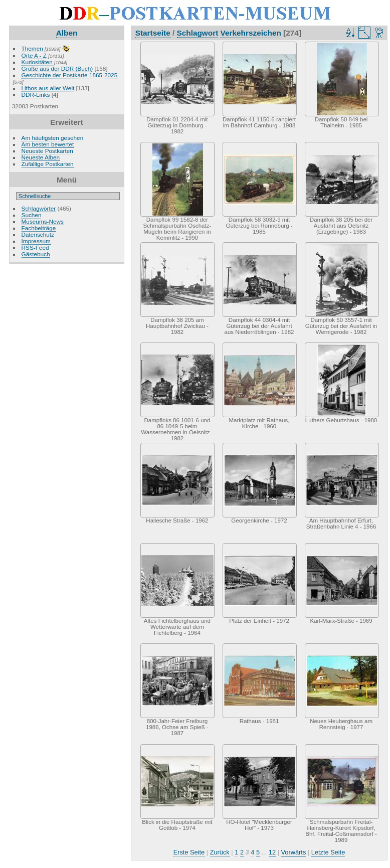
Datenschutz (38, 234)
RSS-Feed (35, 247)
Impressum (36, 241)
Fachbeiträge (39, 228)
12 (272, 852)
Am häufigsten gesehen (53, 138)
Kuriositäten (38, 62)
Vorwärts (294, 852)
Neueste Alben (41, 157)
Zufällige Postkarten (48, 164)
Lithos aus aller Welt (48, 88)
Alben (67, 33)
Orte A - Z (34, 55)
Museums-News (43, 221)
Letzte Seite (328, 852)
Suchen (32, 215)
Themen (32, 48)
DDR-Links (36, 95)
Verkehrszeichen (251, 33)
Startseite (153, 33)
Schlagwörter (39, 208)
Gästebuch (36, 254)
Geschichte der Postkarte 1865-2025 (70, 75)
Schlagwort (198, 33)
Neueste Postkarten (47, 151)
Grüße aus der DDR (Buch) (57, 68)
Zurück (220, 852)
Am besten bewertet (48, 144)
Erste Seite (189, 852)
